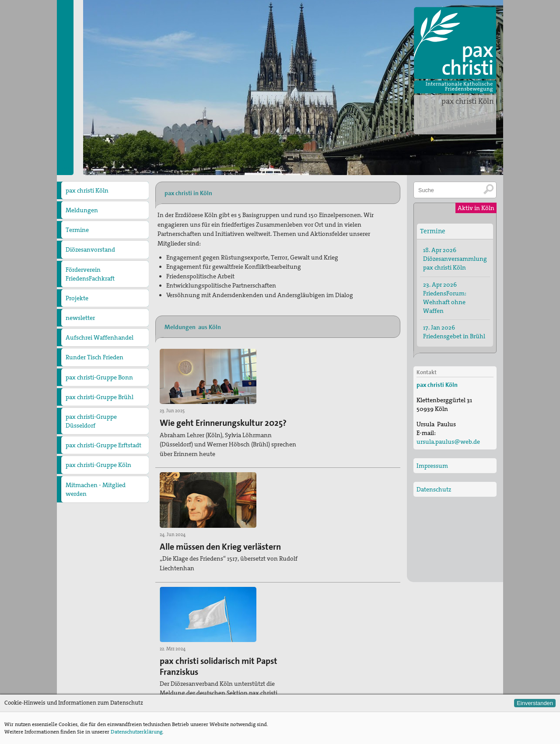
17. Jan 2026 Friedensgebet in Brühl (454, 331)
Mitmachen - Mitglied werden (96, 489)
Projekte (77, 298)
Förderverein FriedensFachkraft (90, 274)
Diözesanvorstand (90, 249)
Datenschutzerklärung (136, 732)
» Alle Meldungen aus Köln (191, 617)
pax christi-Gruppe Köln (98, 465)
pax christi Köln (468, 101)
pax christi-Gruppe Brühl (100, 397)
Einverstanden (535, 703)
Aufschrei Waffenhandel (100, 337)
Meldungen (82, 210)
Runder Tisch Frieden (94, 357)
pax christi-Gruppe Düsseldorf (91, 421)
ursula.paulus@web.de (208, 693)
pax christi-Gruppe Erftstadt (103, 445)
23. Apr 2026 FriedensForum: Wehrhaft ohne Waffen (445, 297)
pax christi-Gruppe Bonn (99, 377)
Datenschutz (434, 489)
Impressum (432, 465)
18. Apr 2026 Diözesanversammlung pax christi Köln (455, 258)
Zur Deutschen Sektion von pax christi (335, 687)
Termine (77, 230)
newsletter (80, 318)
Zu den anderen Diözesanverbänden (333, 673)
